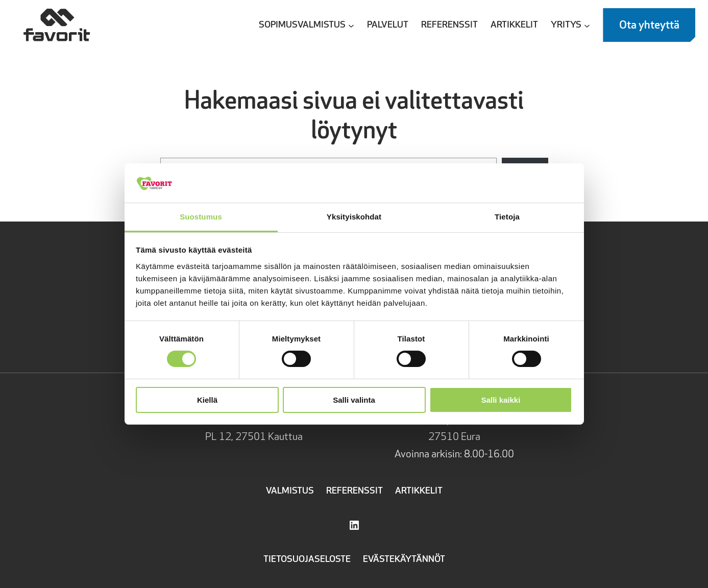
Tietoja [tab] (507, 217)
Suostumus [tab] (201, 217)
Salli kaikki (501, 400)
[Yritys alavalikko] (587, 25)
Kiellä (207, 400)
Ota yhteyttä (649, 25)
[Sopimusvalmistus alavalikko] (351, 25)
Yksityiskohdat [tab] (354, 217)
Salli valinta (354, 400)
